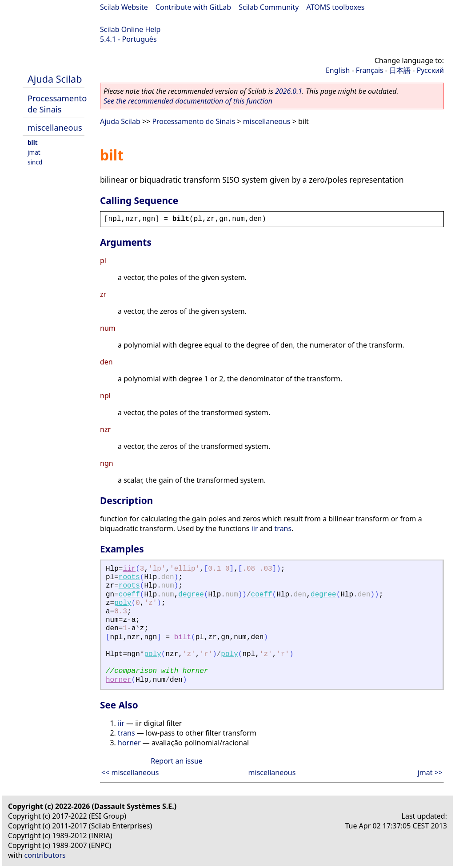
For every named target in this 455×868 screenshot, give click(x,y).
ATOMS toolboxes (336, 7)
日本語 (400, 70)
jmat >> (430, 772)
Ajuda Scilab (55, 79)
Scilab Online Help (130, 29)
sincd (35, 162)
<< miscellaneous (130, 772)
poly (123, 603)
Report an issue (176, 761)
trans (283, 528)
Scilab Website (124, 7)
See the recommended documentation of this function (188, 101)
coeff (129, 595)
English (338, 70)
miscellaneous (55, 127)
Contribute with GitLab (193, 7)
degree (191, 595)
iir (255, 528)
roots (129, 577)
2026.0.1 (289, 91)
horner (119, 680)
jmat (34, 152)
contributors (45, 855)
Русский (430, 70)
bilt (33, 142)
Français (370, 70)
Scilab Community (269, 7)
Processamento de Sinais (57, 104)
